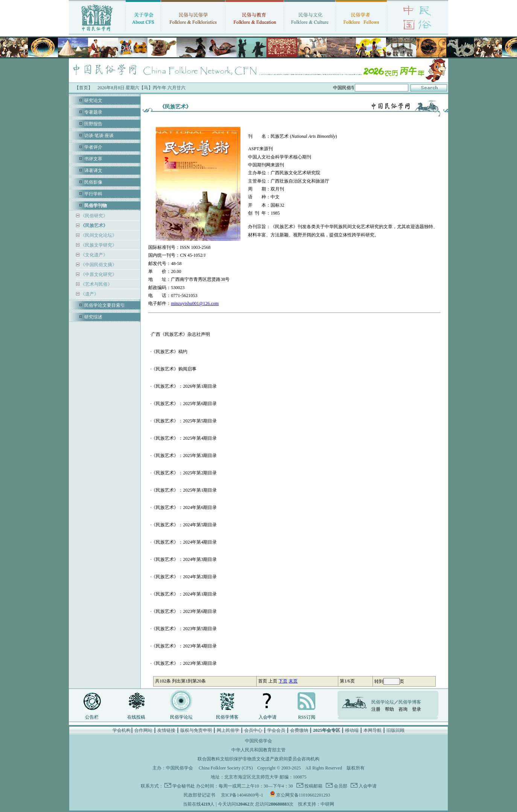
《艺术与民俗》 (96, 284)
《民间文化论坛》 (98, 235)
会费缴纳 (299, 730)
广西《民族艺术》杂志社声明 (181, 334)
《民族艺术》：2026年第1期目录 (184, 386)
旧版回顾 (395, 730)
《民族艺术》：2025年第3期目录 (184, 456)
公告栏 (92, 717)
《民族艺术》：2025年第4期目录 (184, 438)
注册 (376, 709)
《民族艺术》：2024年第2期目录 (184, 577)
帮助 (389, 709)
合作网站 (143, 730)
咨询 (403, 709)
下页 (283, 681)
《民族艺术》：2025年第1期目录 (184, 490)
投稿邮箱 (313, 786)
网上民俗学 (228, 730)
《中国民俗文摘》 (98, 265)
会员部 (340, 786)
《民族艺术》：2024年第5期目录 (184, 525)
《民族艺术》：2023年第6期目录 (184, 611)
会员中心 (253, 730)
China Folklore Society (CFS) (226, 768)
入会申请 (268, 717)
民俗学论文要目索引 (105, 305)
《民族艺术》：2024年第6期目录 (184, 507)
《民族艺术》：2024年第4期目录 (184, 542)
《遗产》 (89, 294)
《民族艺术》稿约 (169, 352)
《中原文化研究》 (98, 274)
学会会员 (276, 730)
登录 (417, 709)
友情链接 (166, 730)
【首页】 (84, 88)
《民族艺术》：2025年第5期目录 (184, 421)
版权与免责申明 (196, 730)
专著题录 (93, 112)
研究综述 (93, 317)
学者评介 (93, 147)
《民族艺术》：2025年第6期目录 (184, 404)
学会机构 (122, 730)
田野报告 (93, 124)
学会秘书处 (184, 786)
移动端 (352, 730)
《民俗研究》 (94, 216)
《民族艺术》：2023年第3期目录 (184, 663)
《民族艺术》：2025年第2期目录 (184, 473)
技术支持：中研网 (316, 804)
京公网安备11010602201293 (303, 795)
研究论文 (93, 101)
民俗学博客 (227, 717)
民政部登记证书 (199, 795)
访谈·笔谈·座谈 (99, 136)
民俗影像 (93, 182)
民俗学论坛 (181, 717)
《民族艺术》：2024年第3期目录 (184, 559)
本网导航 (373, 730)
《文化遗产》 (94, 255)
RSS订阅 (306, 717)
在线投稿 (136, 717)
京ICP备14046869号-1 (242, 795)
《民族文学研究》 (98, 245)
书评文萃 (93, 159)
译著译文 (93, 171)
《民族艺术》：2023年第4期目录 (184, 646)
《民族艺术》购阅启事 (174, 369)
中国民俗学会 (179, 768)
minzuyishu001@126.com (195, 303)
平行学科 (93, 194)
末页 (293, 681)
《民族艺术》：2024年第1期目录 (184, 594)
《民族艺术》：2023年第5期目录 (184, 629)
